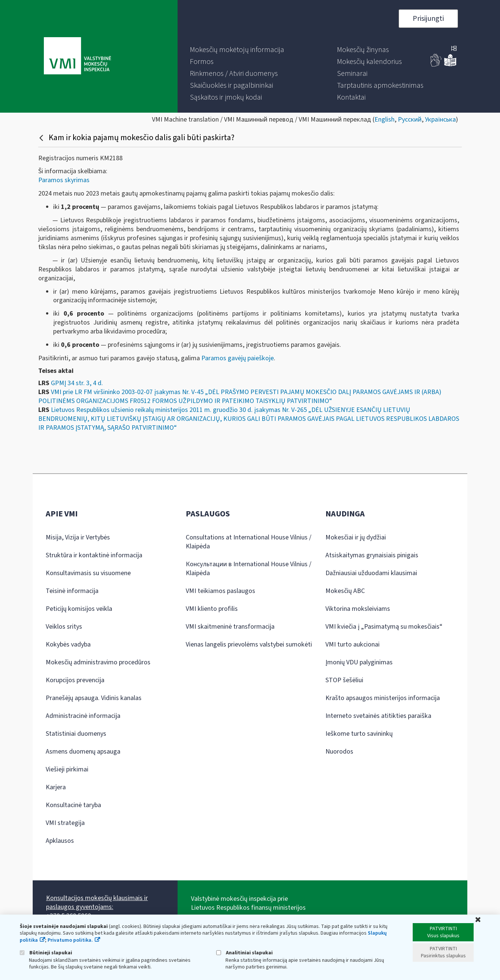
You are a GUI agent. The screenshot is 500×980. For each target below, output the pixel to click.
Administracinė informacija (83, 716)
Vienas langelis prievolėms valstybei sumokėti (249, 644)
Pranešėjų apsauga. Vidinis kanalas (94, 698)
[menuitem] (237, 50)
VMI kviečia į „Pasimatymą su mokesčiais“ (384, 627)
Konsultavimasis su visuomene (88, 573)
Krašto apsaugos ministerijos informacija (383, 698)
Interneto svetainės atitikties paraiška (378, 716)
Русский (410, 120)
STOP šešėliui (344, 680)
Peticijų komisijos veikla (79, 609)
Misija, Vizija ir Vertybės (78, 537)
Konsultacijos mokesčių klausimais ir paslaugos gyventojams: (97, 902)
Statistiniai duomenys (76, 734)
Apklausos (60, 841)
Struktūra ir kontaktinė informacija (94, 555)
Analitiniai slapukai (244, 953)
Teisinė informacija (72, 591)
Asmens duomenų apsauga (83, 752)
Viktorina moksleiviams (358, 609)
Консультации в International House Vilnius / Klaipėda (249, 569)
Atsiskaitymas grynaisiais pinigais (372, 555)
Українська (440, 120)
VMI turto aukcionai (353, 644)
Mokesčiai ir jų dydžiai (356, 537)
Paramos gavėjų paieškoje (238, 358)
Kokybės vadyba (68, 644)
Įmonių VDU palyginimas (359, 662)
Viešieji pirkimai (67, 769)
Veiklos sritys (64, 627)
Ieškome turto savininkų (359, 734)
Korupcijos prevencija (75, 680)
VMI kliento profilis (212, 609)
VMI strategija (65, 823)
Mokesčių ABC (345, 591)
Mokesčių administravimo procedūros (98, 662)
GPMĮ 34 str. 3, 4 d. (77, 383)
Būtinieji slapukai (46, 953)
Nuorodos (339, 752)
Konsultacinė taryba (73, 805)
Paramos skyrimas (64, 180)
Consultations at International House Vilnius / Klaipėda (249, 542)
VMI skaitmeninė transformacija (230, 627)
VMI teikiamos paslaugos (220, 591)
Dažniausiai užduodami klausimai (371, 573)
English (384, 120)
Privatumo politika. (70, 940)
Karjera (56, 787)
